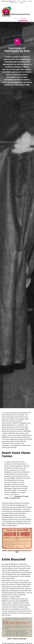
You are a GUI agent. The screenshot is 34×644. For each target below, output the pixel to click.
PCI (16, 3)
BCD (18, 1)
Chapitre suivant (31, 40)
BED (12, 3)
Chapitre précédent (3, 40)
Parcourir (23, 18)
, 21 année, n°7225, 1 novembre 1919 (17, 497)
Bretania (21, 3)
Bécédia (30, 1)
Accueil (15, 18)
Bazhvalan (24, 1)
